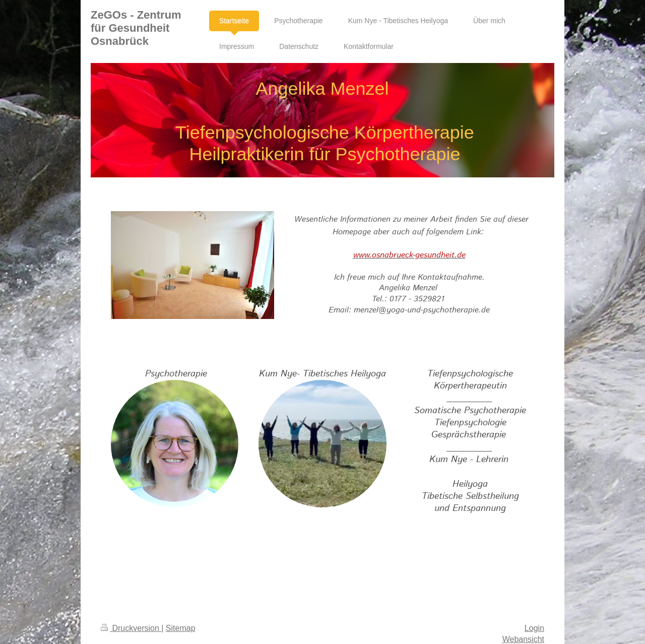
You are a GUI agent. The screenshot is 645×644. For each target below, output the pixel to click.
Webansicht (523, 639)
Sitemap (181, 628)
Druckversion (131, 628)
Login (534, 628)
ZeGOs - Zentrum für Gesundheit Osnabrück (136, 28)
